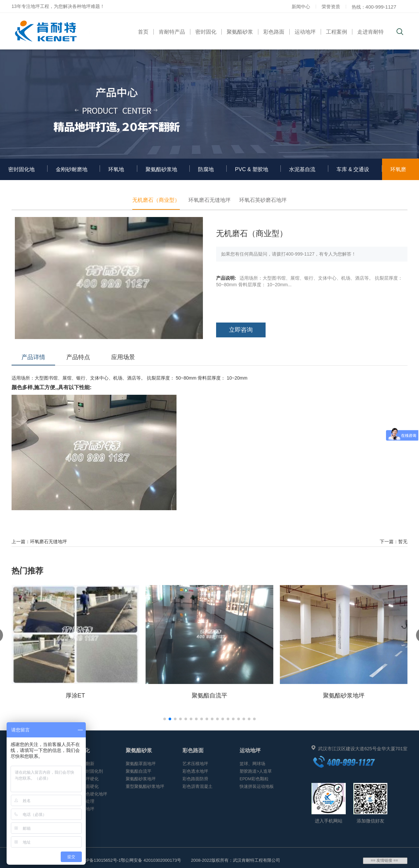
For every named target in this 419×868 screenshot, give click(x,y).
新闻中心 (301, 7)
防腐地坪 (206, 173)
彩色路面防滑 (195, 779)
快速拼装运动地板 (257, 787)
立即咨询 (241, 330)
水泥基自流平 (302, 173)
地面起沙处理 (81, 801)
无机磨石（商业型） (156, 200)
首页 (143, 32)
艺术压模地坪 (195, 764)
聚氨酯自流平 (139, 771)
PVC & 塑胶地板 (251, 173)
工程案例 (337, 32)
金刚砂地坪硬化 (84, 779)
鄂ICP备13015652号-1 (99, 860)
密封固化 (206, 32)
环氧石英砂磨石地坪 (263, 200)
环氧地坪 (116, 173)
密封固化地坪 (21, 173)
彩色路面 (274, 32)
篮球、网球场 (252, 764)
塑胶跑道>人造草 (256, 771)
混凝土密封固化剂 (86, 771)
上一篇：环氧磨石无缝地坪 (39, 542)
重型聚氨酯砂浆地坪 (145, 787)
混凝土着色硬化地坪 (88, 794)
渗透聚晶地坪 (81, 809)
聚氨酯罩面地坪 (141, 764)
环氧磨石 (398, 173)
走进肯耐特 (371, 32)
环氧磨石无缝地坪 (209, 200)
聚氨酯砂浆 (240, 32)
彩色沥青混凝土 (197, 787)
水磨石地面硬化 (84, 787)
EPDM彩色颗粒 (254, 779)
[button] (165, 719)
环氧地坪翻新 (81, 764)
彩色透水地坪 (195, 771)
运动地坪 (305, 32)
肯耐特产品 (172, 32)
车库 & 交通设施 (353, 173)
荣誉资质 (331, 7)
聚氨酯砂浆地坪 (161, 173)
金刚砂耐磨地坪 (72, 173)
